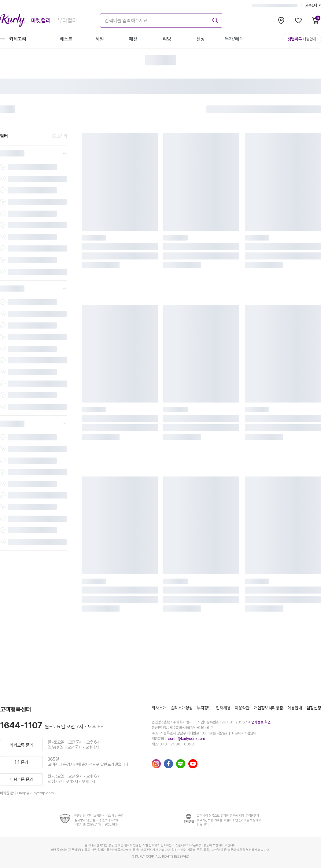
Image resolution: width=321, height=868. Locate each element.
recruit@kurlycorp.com (186, 739)
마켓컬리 (41, 20)
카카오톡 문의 (21, 745)
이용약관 (242, 708)
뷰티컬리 (67, 20)
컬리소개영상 (182, 708)
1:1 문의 (21, 762)
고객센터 (313, 5)
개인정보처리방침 (268, 708)
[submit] (214, 20)
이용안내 (295, 708)
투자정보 (204, 708)
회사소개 (159, 708)
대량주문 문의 (21, 779)
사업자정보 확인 (259, 722)
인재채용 (223, 708)
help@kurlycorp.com (36, 793)
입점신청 (314, 708)
